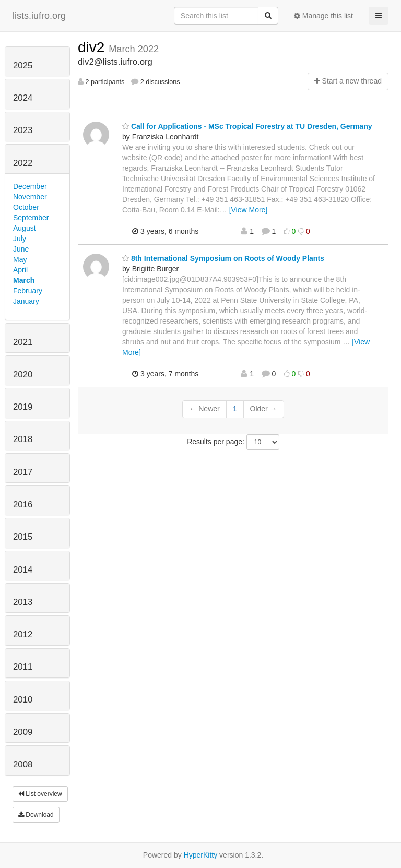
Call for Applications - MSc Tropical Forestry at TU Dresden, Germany (247, 126)
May (20, 259)
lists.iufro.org (39, 16)
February (28, 291)
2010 (23, 700)
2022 (23, 163)
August (25, 228)
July (20, 239)
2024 (23, 98)
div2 (93, 47)
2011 (23, 667)
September (31, 218)
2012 (23, 634)
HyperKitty (201, 855)
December (30, 186)
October (26, 207)
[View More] (249, 210)
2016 (23, 504)
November (30, 197)
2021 (23, 342)
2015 (23, 537)
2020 (23, 374)
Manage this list (323, 16)
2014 (23, 570)
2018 (23, 439)
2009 (23, 732)
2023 (23, 130)
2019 (23, 407)
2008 (23, 764)
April (20, 270)
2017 (23, 472)
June (21, 249)
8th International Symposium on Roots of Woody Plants (223, 258)
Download (36, 815)
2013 (23, 602)
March (24, 280)
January (26, 301)
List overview (40, 794)
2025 (23, 66)
